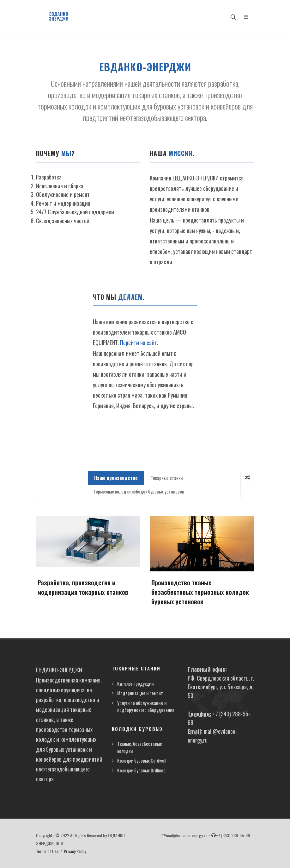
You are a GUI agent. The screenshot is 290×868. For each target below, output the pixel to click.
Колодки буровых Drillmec (141, 770)
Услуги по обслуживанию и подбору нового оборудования (146, 706)
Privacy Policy (75, 851)
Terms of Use (47, 851)
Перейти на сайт (139, 342)
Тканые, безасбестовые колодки (140, 747)
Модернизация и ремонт (140, 693)
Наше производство (116, 478)
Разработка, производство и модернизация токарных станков (83, 587)
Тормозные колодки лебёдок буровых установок (139, 491)
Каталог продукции (135, 683)
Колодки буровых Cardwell (142, 760)
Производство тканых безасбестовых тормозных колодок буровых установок (200, 592)
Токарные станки (167, 478)
